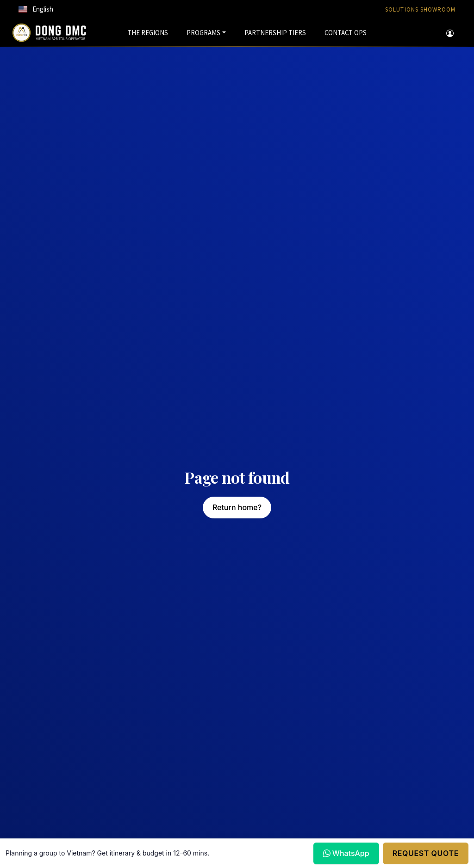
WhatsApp (346, 853)
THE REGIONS (148, 33)
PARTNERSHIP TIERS (275, 33)
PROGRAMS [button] (203, 33)
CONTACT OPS (346, 33)
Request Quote (426, 853)
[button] (36, 9)
